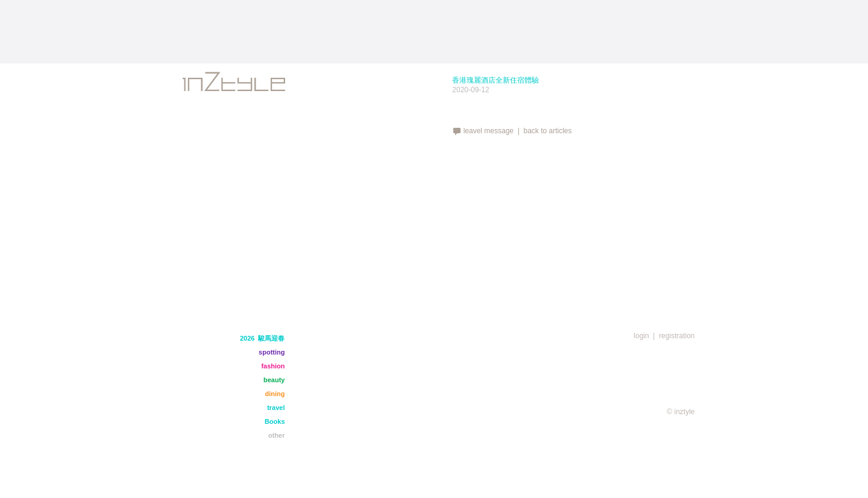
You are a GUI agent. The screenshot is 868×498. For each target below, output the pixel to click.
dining (275, 394)
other (277, 435)
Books (275, 421)
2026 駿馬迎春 (263, 338)
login (641, 336)
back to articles (547, 131)
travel (276, 408)
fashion (273, 366)
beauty (274, 380)
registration (677, 336)
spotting (272, 352)
